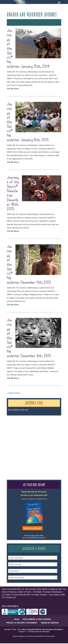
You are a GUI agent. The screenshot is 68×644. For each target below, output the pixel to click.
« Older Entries (13, 393)
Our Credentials (46, 441)
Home (17, 619)
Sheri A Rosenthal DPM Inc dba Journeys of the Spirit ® (43, 629)
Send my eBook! (32, 528)
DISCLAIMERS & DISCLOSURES (37, 619)
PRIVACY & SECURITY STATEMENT (22, 623)
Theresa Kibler (50, 636)
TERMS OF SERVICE (50, 623)
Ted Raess (30, 636)
